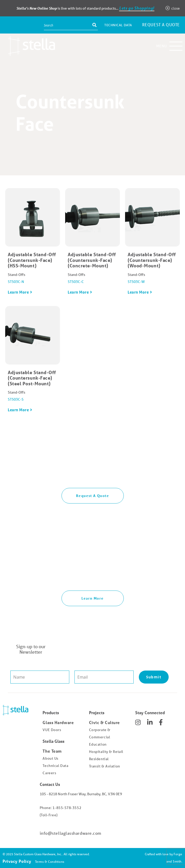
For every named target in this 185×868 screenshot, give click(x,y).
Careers (49, 773)
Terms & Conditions (50, 862)
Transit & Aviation (105, 766)
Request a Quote (161, 25)
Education (98, 744)
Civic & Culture (104, 722)
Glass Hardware (58, 722)
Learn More (18, 292)
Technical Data (118, 25)
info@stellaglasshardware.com (71, 833)
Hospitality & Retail (106, 752)
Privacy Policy (17, 861)
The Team (52, 751)
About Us (50, 758)
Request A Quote (93, 496)
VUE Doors (52, 730)
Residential (99, 759)
